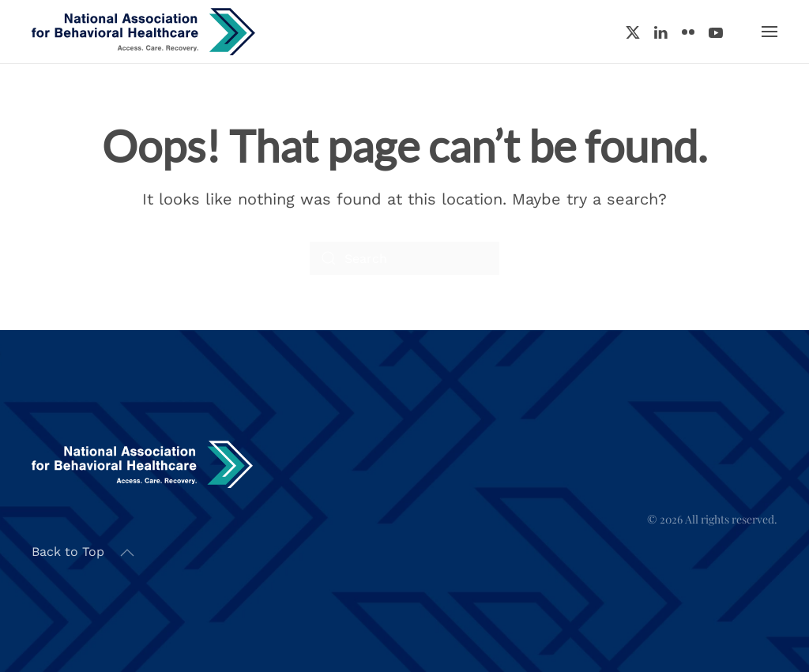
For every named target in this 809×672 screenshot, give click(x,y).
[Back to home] (143, 32)
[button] (769, 32)
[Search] (404, 258)
